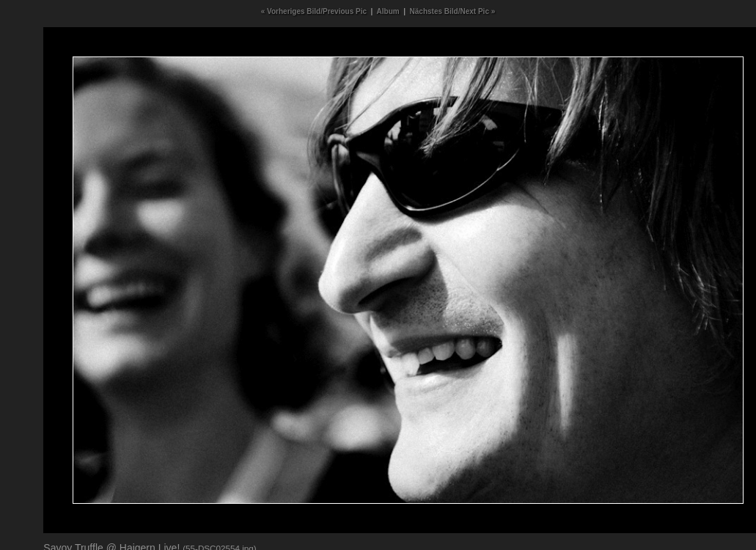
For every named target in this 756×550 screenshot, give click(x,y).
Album (388, 11)
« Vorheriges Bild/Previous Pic (314, 11)
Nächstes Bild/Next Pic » (453, 11)
